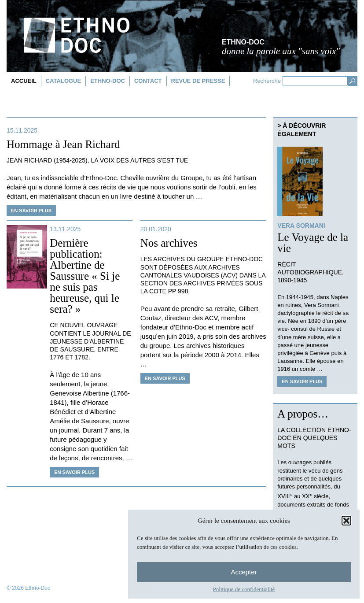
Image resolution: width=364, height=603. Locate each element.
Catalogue (63, 81)
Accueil (24, 81)
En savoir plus (31, 211)
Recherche (267, 81)
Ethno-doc (108, 81)
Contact (148, 81)
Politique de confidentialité (244, 589)
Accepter (244, 572)
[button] (346, 521)
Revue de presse (198, 81)
